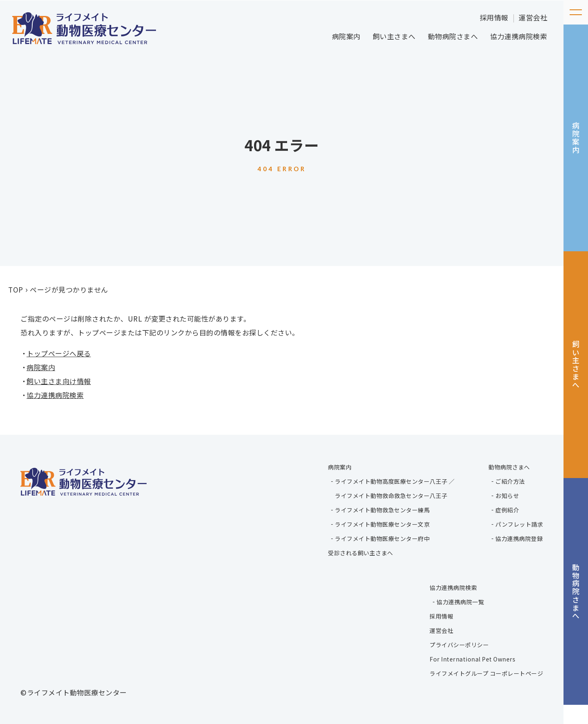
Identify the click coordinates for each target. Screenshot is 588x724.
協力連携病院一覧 (460, 601)
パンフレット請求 (519, 524)
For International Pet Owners (472, 659)
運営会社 (533, 17)
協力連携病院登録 (519, 538)
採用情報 (494, 17)
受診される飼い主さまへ (360, 552)
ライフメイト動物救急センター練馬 (381, 509)
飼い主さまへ (394, 36)
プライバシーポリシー (459, 644)
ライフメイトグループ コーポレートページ (486, 673)
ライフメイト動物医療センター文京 (381, 524)
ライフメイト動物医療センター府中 (381, 538)
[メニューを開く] (576, 12)
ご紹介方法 (510, 481)
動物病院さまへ (453, 36)
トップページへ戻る (59, 353)
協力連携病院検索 (519, 36)
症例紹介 (507, 509)
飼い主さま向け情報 (59, 381)
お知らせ (507, 495)
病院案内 (346, 36)
